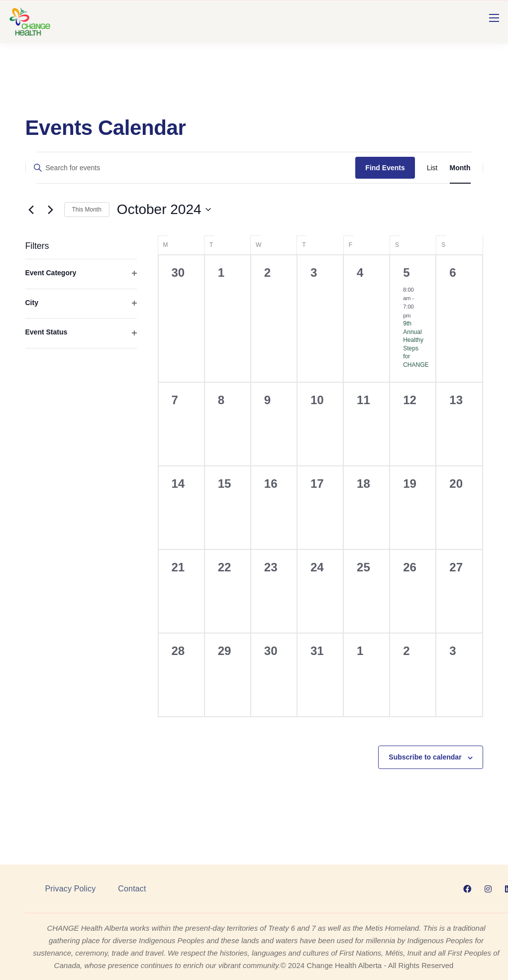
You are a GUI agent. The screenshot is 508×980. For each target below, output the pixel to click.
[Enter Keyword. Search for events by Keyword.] (191, 168)
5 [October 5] (406, 272)
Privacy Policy (71, 889)
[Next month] (51, 210)
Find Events (385, 168)
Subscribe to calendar (425, 757)
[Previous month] (31, 210)
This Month (87, 210)
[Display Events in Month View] (460, 168)
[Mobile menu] (494, 18)
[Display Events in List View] (432, 168)
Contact (132, 889)
